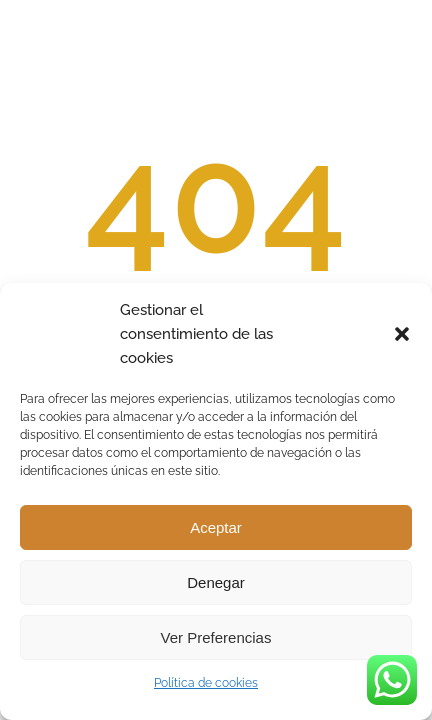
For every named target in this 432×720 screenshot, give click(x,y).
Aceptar (216, 527)
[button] (402, 334)
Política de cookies (206, 683)
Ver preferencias (216, 637)
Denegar (216, 582)
